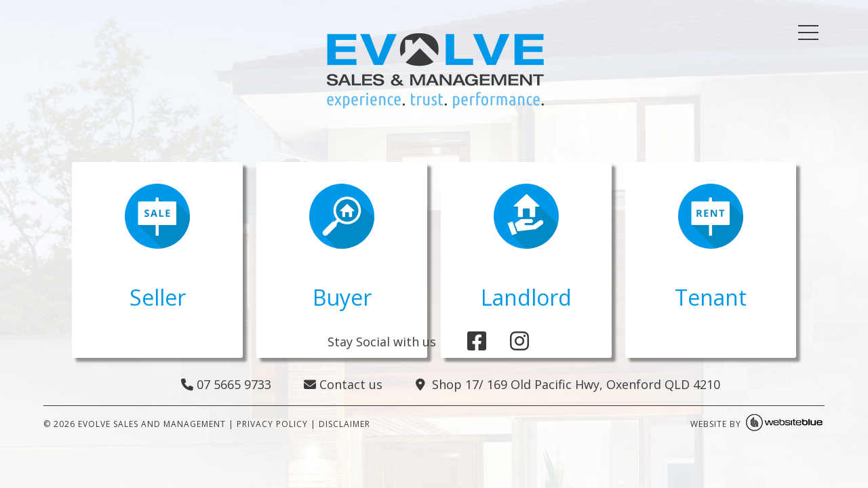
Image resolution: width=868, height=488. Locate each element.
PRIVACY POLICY (272, 424)
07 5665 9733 (226, 384)
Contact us (343, 384)
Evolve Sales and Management (152, 424)
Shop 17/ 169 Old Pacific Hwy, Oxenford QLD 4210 (568, 384)
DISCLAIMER (344, 424)
